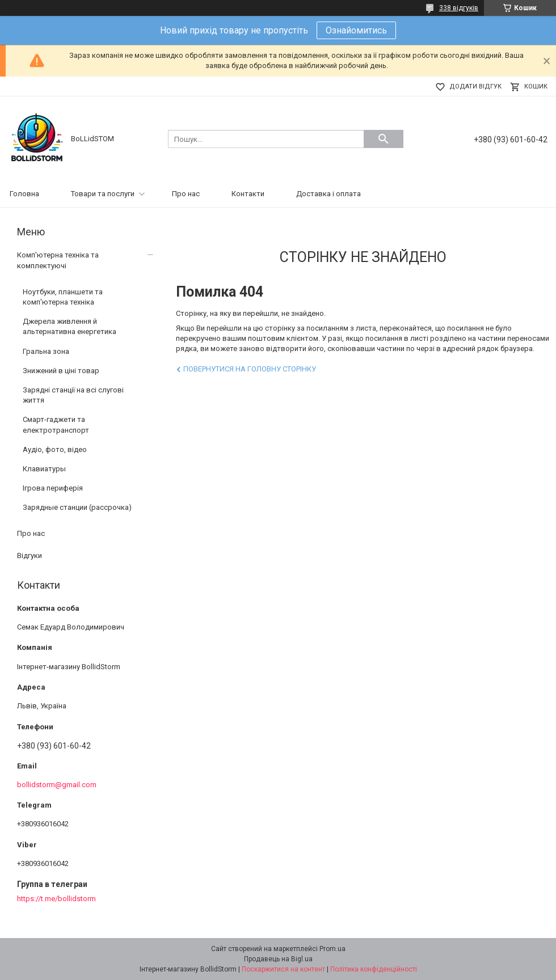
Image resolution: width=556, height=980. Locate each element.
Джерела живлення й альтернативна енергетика (69, 326)
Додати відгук (475, 86)
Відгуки (30, 556)
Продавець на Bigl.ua (278, 959)
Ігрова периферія (53, 488)
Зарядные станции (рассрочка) (77, 507)
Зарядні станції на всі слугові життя (73, 395)
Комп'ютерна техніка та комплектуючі (58, 260)
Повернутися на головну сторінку (250, 369)
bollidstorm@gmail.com (57, 785)
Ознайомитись (356, 30)
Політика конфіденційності (374, 969)
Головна (24, 194)
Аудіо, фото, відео (55, 449)
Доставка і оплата (328, 194)
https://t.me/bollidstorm (56, 899)
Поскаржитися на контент (283, 969)
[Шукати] (384, 139)
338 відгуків (459, 8)
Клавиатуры (44, 469)
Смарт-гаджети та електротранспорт (56, 424)
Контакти (248, 194)
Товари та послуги (103, 194)
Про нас (186, 194)
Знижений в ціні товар (61, 371)
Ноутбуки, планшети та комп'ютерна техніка (63, 297)
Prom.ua (332, 949)
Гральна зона (46, 351)
